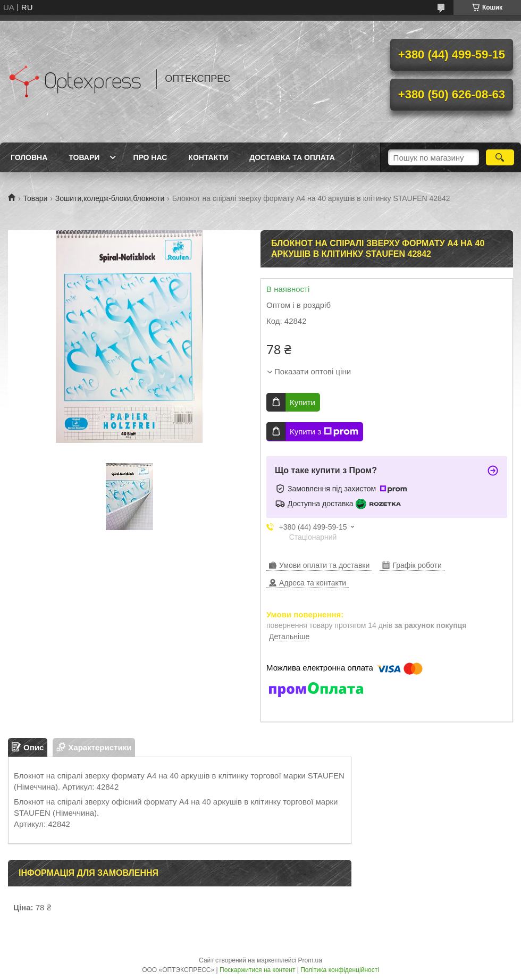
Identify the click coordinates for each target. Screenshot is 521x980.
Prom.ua (310, 960)
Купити (302, 402)
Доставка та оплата (292, 157)
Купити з (324, 432)
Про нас (150, 157)
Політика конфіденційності (340, 970)
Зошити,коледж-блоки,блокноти (110, 198)
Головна (29, 157)
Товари (84, 157)
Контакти (208, 157)
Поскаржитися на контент (257, 970)
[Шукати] (500, 157)
